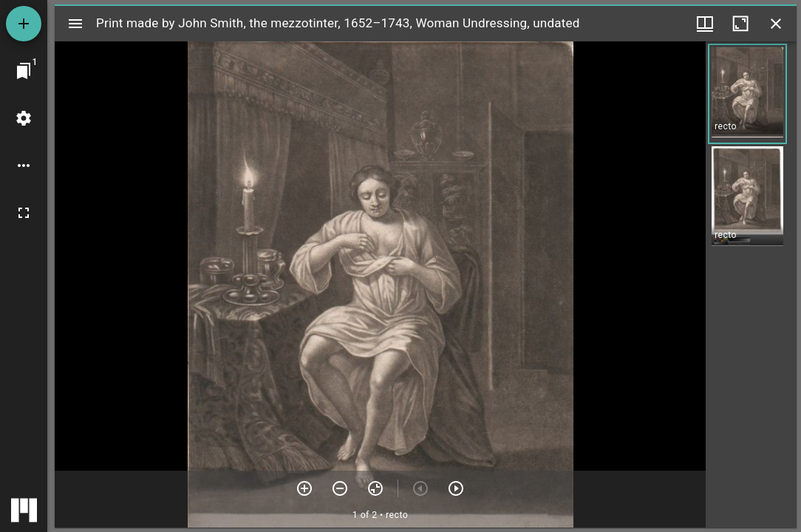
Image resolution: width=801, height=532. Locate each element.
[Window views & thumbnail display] (705, 24)
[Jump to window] (24, 71)
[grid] (751, 284)
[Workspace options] (24, 166)
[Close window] (776, 24)
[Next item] (456, 488)
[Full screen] (24, 213)
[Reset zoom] (375, 488)
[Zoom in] (304, 488)
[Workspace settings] (24, 118)
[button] (747, 94)
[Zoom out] (340, 488)
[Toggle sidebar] (75, 24)
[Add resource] (24, 24)
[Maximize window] (740, 24)
